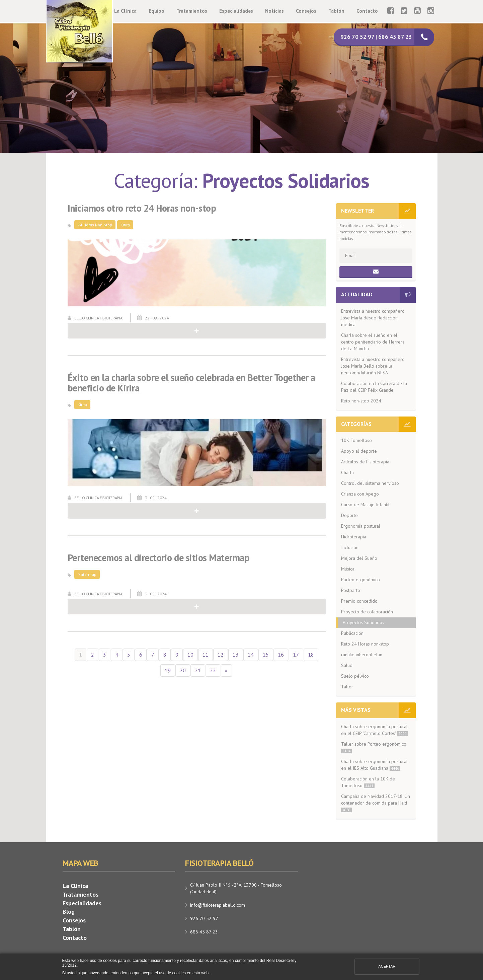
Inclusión (350, 547)
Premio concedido (359, 601)
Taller (347, 687)
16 (281, 655)
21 (198, 670)
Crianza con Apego (360, 494)
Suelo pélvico (355, 676)
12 (221, 655)
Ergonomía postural (361, 526)
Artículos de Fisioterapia (365, 462)
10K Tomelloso (356, 440)
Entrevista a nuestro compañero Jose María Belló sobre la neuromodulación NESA (373, 366)
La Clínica (125, 11)
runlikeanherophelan (362, 655)
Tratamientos (192, 11)
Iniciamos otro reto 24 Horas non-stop (142, 208)
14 (251, 655)
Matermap (87, 574)
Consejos (306, 11)
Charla (347, 472)
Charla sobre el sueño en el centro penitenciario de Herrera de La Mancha (373, 342)
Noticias (274, 11)
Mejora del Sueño (359, 558)
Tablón (336, 11)
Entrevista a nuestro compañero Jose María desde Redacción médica (373, 318)
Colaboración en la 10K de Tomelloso (368, 782)
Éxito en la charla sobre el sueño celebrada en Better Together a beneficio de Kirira (191, 383)
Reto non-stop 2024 (361, 401)
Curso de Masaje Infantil (365, 505)
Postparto (351, 590)
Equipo (156, 11)
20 (183, 670)
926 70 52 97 (204, 918)
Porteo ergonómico (360, 580)
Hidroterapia (354, 537)
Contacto (367, 11)
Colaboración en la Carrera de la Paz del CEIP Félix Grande (374, 387)
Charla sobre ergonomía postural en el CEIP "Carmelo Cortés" (375, 730)
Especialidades (236, 11)
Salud (347, 665)
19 (168, 670)
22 (213, 670)
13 (236, 655)
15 (266, 655)
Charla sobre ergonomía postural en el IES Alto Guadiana (374, 765)
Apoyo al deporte (359, 451)
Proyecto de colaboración (367, 612)
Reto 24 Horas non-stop (365, 644)
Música (348, 569)
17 (296, 655)
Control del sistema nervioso (370, 483)
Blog (69, 912)
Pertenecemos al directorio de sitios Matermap (159, 558)
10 (190, 655)
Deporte (349, 515)
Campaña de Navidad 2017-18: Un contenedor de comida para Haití (376, 803)
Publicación (352, 633)
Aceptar (387, 966)
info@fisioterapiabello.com (218, 905)
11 (206, 655)
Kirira (125, 225)
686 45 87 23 (204, 932)
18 (311, 655)
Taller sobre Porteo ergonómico (374, 747)
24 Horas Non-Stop (95, 225)
